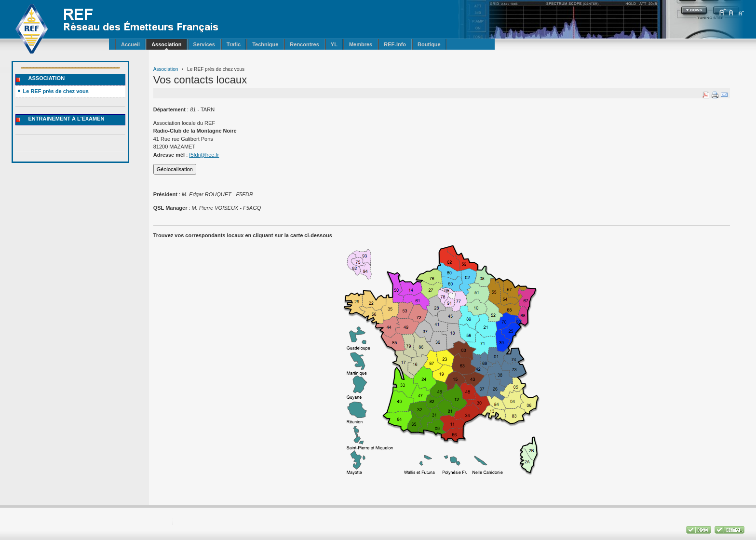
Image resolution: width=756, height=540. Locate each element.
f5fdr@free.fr (204, 155)
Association (166, 69)
